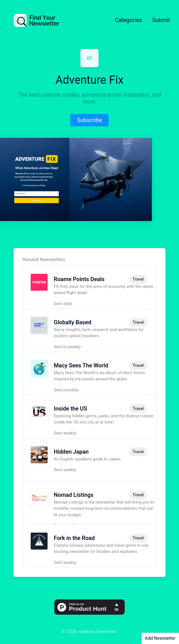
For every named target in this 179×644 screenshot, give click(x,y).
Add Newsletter (160, 638)
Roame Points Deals (79, 279)
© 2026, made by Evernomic (90, 631)
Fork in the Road (74, 538)
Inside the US (70, 409)
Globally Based (72, 322)
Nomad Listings (74, 495)
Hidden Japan (71, 452)
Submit (161, 20)
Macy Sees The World (81, 365)
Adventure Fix (89, 80)
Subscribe (89, 120)
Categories (128, 20)
